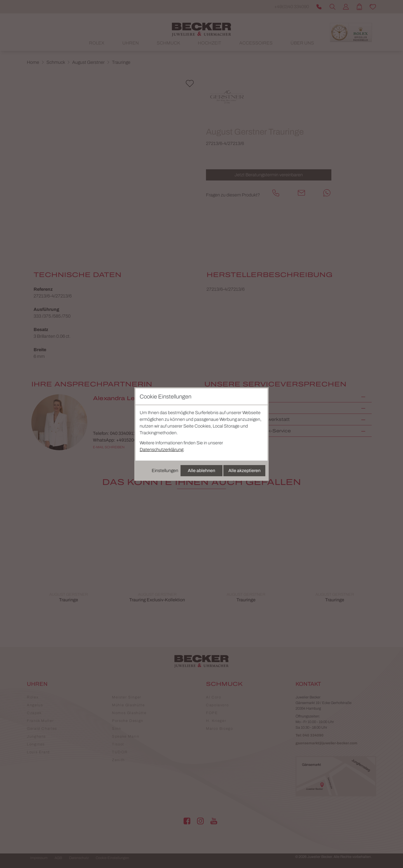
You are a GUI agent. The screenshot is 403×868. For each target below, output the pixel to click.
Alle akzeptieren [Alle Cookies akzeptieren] (244, 471)
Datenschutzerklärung (161, 450)
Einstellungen (165, 471)
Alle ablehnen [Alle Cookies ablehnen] (201, 471)
